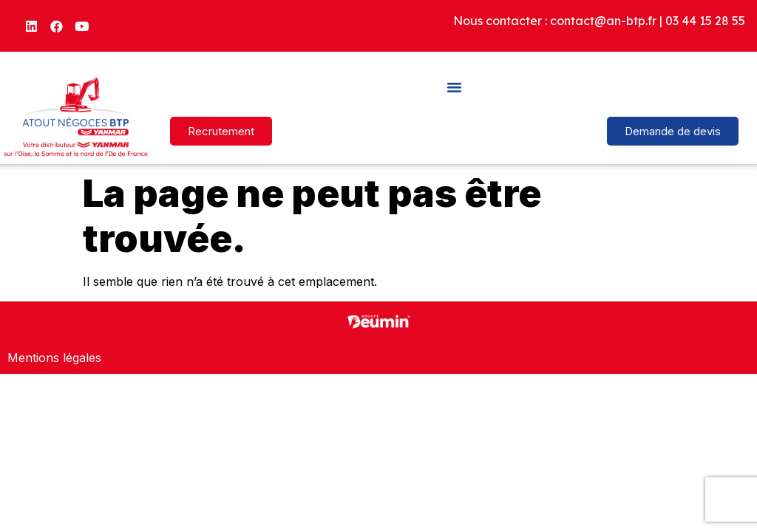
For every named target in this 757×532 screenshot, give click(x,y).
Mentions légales (54, 358)
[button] (455, 86)
